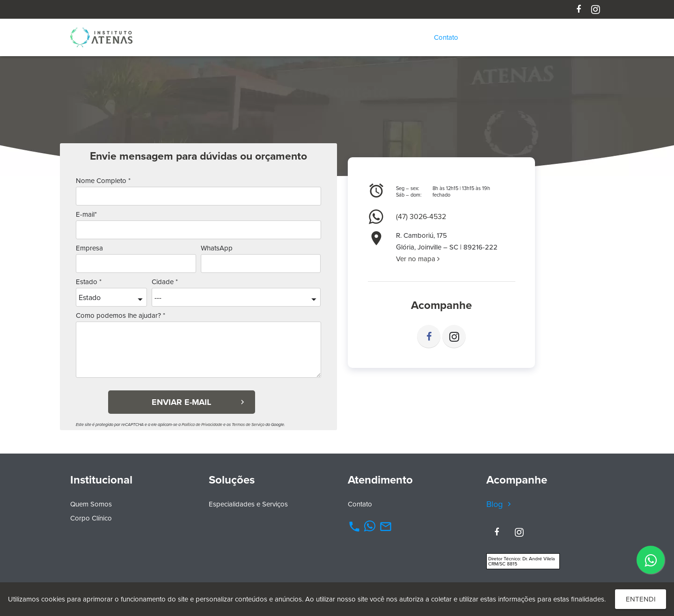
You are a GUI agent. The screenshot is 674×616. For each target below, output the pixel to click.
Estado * (89, 282)
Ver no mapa (418, 259)
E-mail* (86, 214)
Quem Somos (91, 504)
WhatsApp (217, 248)
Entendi (641, 599)
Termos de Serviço (248, 425)
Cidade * (165, 282)
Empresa (89, 248)
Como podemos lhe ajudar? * (121, 315)
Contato (360, 504)
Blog (500, 504)
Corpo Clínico (91, 518)
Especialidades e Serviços (248, 504)
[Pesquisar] (598, 37)
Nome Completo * (103, 181)
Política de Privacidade (202, 425)
